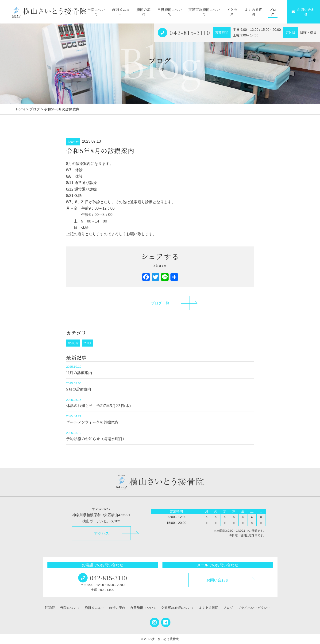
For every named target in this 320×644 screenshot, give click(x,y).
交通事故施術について (204, 12)
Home (21, 109)
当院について (96, 12)
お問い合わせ (303, 12)
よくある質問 (253, 12)
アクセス (232, 12)
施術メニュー (121, 12)
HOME (50, 608)
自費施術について (170, 12)
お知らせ (73, 142)
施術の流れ (143, 12)
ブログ (273, 12)
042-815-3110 (190, 33)
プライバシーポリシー (254, 608)
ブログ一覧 (160, 303)
